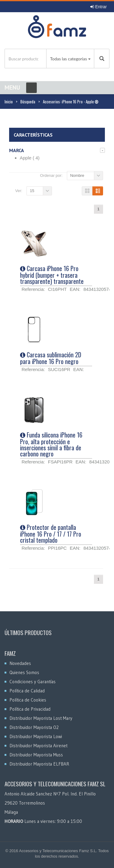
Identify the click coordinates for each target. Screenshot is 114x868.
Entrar (98, 7)
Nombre (77, 175)
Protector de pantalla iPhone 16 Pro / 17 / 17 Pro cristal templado (51, 534)
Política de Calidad (27, 691)
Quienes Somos (24, 672)
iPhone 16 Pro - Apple (80, 102)
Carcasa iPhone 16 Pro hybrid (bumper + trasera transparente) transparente (52, 275)
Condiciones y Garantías (33, 682)
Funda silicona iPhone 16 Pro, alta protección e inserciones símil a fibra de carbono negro (51, 444)
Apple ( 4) (30, 158)
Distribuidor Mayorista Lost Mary (41, 718)
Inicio (9, 102)
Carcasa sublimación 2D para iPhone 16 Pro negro (51, 358)
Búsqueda (28, 102)
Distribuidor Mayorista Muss (36, 755)
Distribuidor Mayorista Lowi (36, 736)
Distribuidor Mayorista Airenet (38, 746)
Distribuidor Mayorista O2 (34, 727)
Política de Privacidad (30, 709)
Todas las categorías (69, 59)
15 (32, 191)
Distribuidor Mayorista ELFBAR (39, 764)
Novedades (20, 663)
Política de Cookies (28, 700)
